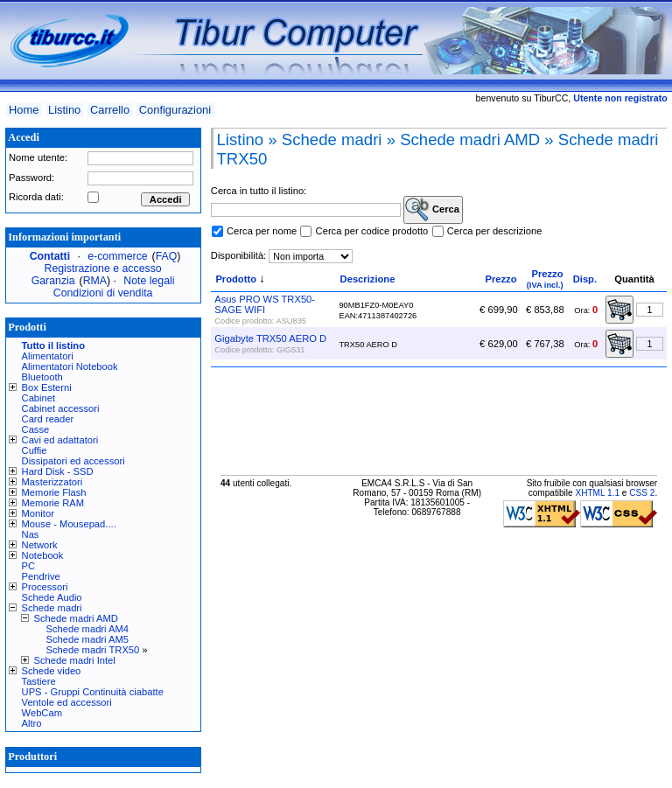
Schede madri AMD (76, 618)
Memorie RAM (53, 503)
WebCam (42, 713)
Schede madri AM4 (88, 629)
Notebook (43, 555)
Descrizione (368, 279)
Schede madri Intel (75, 660)
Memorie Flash (54, 492)
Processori (45, 587)
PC (29, 566)
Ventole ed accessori (67, 702)
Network (40, 545)
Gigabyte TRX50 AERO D (270, 338)
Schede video (52, 671)
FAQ (167, 256)
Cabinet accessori (61, 408)
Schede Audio (52, 597)
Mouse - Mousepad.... (69, 524)
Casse (36, 429)
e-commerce (117, 256)
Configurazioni (175, 110)
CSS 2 (642, 493)
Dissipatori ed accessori (73, 461)
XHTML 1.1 (597, 493)
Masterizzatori (52, 482)
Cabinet (39, 398)
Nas (31, 534)
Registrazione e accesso (103, 268)
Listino (64, 110)
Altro (32, 723)
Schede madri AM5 (88, 639)
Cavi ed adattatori (60, 440)
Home (24, 110)
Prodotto (236, 279)
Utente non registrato (620, 98)
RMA (95, 281)
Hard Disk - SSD (58, 471)
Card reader (48, 419)
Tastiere (39, 681)
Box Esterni (47, 387)
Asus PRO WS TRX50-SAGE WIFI (265, 304)
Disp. (585, 279)
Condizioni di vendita (103, 293)
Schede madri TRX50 (93, 650)
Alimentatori (48, 356)
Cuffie (35, 450)
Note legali (149, 281)
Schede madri (52, 608)
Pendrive (41, 576)
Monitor (38, 513)
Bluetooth (42, 377)
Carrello (110, 110)
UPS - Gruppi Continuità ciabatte (93, 692)
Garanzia (53, 281)
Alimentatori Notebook (70, 366)
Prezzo (500, 279)
